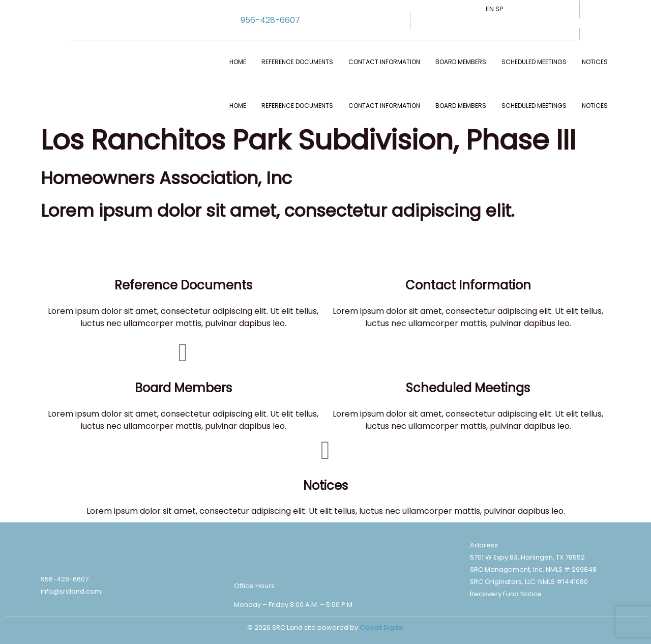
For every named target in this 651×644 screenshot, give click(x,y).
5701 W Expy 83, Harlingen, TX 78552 (527, 557)
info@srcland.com (71, 591)
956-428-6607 (270, 20)
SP (499, 9)
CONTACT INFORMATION (384, 62)
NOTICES (595, 62)
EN (490, 9)
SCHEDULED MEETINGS (534, 62)
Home (238, 62)
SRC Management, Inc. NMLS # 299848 (533, 569)
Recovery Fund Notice (506, 594)
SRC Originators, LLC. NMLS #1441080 (529, 582)
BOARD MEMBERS (461, 62)
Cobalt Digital (382, 627)
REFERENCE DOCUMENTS (297, 62)
